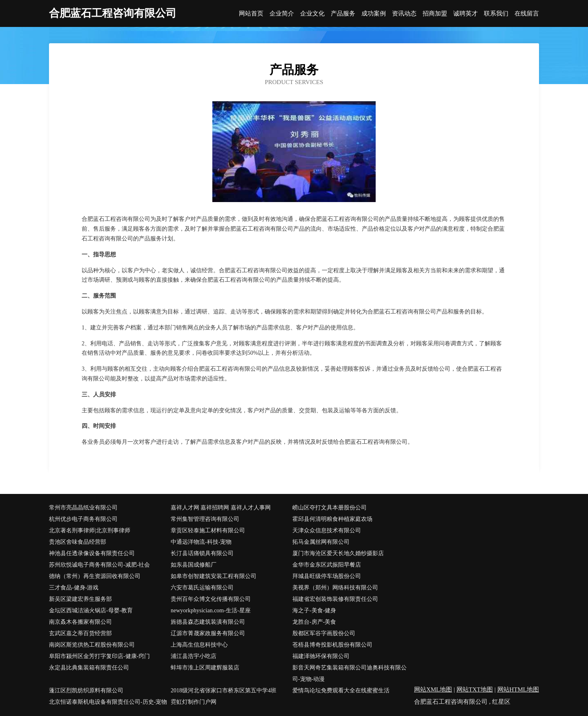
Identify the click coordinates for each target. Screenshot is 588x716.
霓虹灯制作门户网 (194, 702)
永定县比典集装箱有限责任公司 (89, 668)
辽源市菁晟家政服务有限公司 (208, 633)
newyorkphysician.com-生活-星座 (211, 610)
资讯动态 (404, 14)
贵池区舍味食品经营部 (78, 542)
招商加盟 (435, 14)
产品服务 (343, 14)
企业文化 (312, 14)
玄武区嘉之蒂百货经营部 (80, 633)
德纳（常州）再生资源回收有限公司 (95, 576)
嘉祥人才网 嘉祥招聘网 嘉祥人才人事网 (221, 508)
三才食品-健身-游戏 (74, 588)
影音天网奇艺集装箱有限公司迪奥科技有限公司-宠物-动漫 (350, 673)
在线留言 (527, 14)
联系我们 (496, 14)
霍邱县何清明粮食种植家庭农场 (332, 519)
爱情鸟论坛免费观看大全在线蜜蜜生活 (341, 690)
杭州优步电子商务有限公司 (83, 519)
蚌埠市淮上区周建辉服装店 (205, 668)
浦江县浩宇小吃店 (194, 656)
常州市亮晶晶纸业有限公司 (83, 508)
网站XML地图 (433, 689)
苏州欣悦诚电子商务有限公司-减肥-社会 (99, 565)
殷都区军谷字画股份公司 (324, 633)
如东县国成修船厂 (194, 565)
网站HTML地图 (518, 689)
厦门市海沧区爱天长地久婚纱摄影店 (338, 553)
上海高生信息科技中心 (199, 645)
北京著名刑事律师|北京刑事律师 (90, 530)
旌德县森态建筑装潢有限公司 (208, 622)
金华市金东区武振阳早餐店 (327, 565)
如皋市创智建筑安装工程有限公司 (214, 576)
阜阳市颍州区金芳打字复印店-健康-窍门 (99, 656)
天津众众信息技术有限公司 (327, 530)
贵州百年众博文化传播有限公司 (211, 599)
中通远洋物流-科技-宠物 (201, 542)
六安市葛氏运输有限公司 (202, 588)
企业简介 (282, 14)
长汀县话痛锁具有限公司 (202, 553)
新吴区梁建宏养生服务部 (80, 599)
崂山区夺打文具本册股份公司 (330, 508)
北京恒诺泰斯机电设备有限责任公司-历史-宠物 (108, 702)
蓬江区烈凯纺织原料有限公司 (86, 690)
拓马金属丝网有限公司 (321, 542)
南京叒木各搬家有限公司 (80, 622)
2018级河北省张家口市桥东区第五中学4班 (224, 690)
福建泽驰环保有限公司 (321, 656)
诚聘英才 (465, 14)
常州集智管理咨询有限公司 (205, 519)
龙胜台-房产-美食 (314, 622)
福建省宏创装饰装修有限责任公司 (335, 599)
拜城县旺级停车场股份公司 (327, 576)
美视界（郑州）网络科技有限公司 (335, 588)
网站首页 (251, 14)
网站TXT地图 (475, 689)
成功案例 (374, 14)
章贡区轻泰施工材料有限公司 (208, 530)
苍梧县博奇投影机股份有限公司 (332, 645)
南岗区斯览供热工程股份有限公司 (92, 645)
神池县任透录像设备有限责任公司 (92, 553)
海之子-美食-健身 (314, 610)
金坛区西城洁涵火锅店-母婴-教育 (91, 610)
